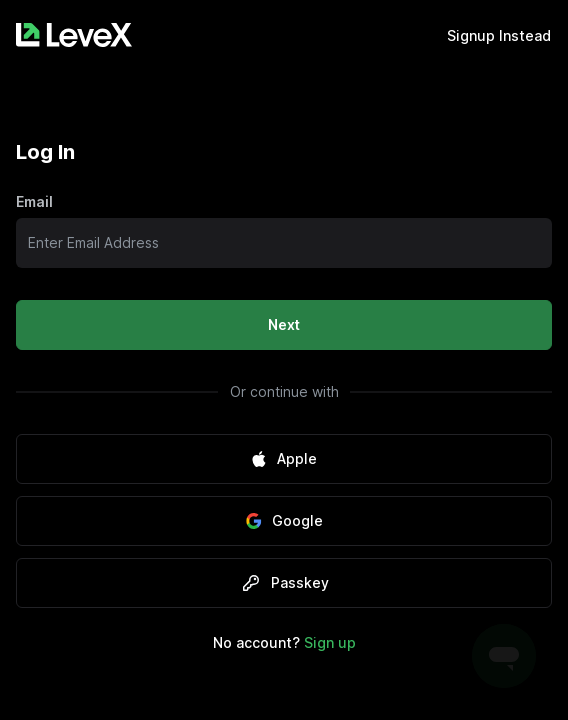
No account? (284, 642)
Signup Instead (499, 35)
